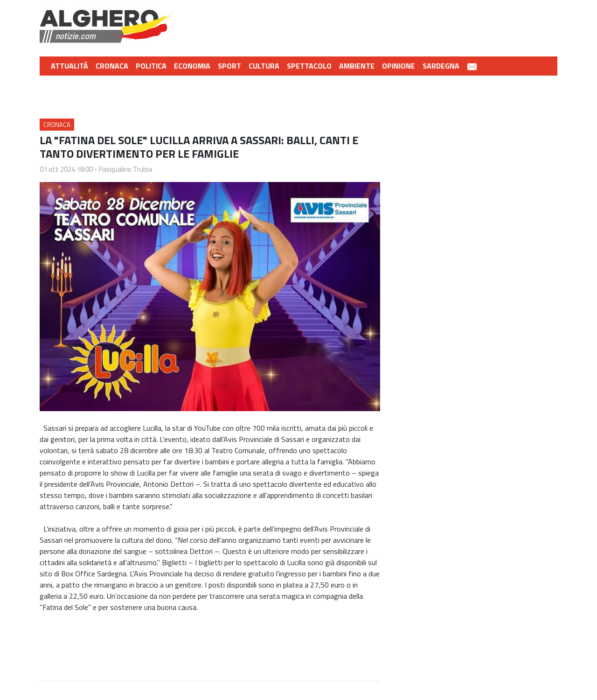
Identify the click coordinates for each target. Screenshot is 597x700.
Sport (229, 66)
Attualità (69, 66)
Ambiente (357, 66)
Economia (192, 66)
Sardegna (441, 66)
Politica (151, 66)
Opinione (399, 66)
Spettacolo (309, 66)
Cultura (264, 66)
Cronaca (112, 66)
